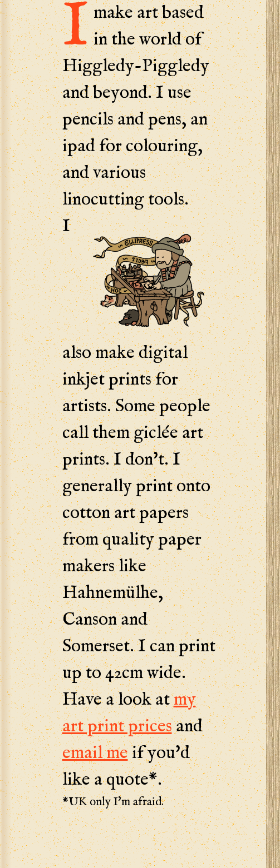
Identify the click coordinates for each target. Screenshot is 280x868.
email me (95, 753)
